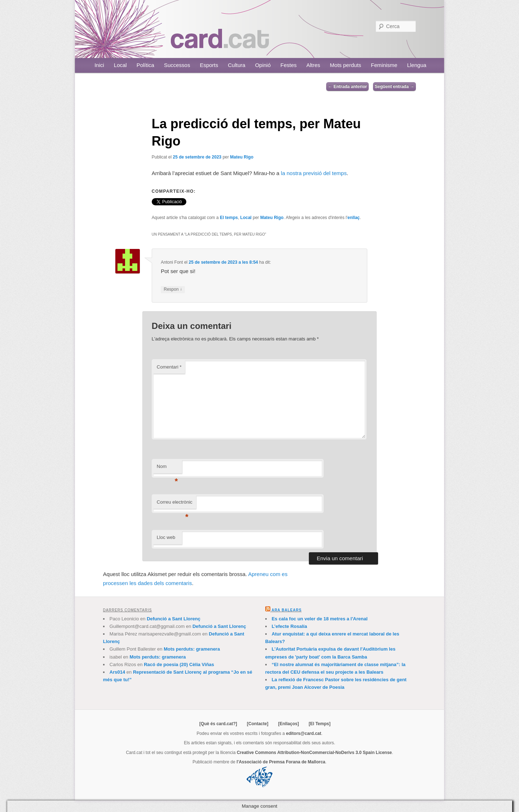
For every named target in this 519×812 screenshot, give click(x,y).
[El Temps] (319, 724)
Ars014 (117, 672)
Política (145, 65)
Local (120, 65)
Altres (313, 65)
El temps (229, 218)
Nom (167, 469)
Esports (209, 65)
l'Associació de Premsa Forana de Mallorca (281, 762)
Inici (99, 65)
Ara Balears (286, 610)
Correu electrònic (175, 504)
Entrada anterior (347, 86)
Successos (177, 65)
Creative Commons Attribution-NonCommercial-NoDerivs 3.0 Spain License (314, 753)
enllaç (354, 218)
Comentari (169, 367)
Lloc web (166, 537)
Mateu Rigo (242, 157)
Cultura (236, 65)
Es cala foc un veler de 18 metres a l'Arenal (320, 619)
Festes (289, 65)
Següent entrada (394, 86)
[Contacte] (258, 724)
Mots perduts (345, 65)
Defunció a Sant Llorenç (174, 619)
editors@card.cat (304, 733)
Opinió (263, 65)
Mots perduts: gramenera (192, 649)
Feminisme (384, 65)
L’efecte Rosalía (289, 626)
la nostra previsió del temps (313, 173)
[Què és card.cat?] (218, 724)
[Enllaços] (289, 724)
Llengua (416, 65)
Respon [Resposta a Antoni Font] (173, 289)
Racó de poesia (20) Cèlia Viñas (179, 664)
